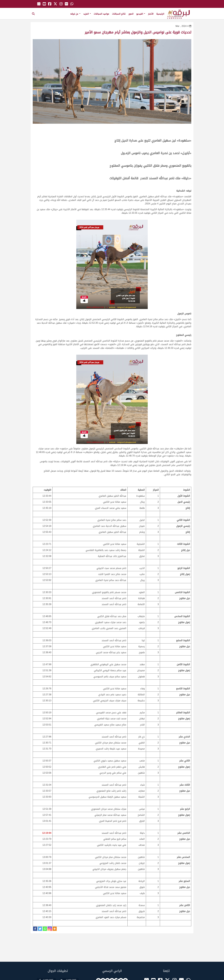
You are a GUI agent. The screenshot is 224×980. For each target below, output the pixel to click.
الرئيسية (160, 14)
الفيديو (141, 14)
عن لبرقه (75, 14)
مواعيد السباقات (101, 14)
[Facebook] (35, 929)
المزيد (87, 14)
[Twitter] (40, 929)
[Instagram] (50, 929)
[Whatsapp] (45, 929)
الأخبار (151, 14)
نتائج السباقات (119, 14)
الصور (131, 14)
